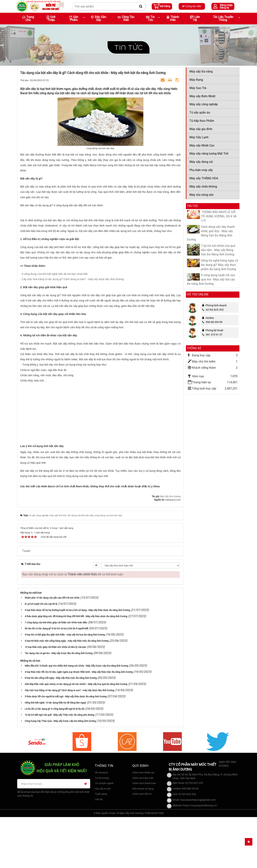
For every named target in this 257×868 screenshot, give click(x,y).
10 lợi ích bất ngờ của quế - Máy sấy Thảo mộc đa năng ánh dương (59, 766)
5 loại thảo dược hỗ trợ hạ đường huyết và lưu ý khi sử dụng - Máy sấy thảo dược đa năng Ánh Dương (77, 661)
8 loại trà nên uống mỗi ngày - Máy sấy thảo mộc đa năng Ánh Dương (61, 729)
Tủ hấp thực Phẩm (202, 121)
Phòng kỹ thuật (214, 330)
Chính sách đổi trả (142, 845)
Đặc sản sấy (98, 18)
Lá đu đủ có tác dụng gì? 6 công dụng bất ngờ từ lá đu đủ (55, 760)
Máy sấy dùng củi (201, 162)
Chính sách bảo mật (143, 829)
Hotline (210, 318)
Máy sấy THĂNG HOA (204, 178)
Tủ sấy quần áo (200, 113)
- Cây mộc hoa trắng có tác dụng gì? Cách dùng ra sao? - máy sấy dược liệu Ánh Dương (72, 330)
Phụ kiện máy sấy (201, 170)
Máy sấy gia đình (201, 129)
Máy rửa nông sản (202, 195)
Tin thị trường (102, 829)
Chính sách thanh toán (144, 834)
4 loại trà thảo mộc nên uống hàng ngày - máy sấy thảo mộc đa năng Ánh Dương (67, 692)
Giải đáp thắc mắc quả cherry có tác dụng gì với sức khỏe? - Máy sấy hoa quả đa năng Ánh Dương (76, 735)
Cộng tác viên (192, 6)
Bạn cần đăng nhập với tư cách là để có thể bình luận (73, 625)
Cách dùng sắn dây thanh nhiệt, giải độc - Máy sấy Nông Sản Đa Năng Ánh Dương (211, 233)
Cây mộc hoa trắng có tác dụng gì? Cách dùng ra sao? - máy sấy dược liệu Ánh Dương (69, 741)
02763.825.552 (213, 310)
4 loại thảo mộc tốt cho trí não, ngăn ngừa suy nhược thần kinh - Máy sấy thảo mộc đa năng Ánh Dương (79, 723)
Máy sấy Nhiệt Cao (202, 145)
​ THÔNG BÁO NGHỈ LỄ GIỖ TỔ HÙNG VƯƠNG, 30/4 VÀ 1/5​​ (219, 216)
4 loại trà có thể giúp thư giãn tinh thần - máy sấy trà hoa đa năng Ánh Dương (65, 686)
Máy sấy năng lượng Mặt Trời (209, 154)
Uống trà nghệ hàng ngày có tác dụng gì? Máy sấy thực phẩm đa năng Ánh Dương (219, 265)
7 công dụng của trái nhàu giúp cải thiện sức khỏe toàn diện (56, 673)
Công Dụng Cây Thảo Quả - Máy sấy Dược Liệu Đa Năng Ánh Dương (60, 772)
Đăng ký (224, 8)
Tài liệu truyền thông (223, 18)
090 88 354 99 (212, 322)
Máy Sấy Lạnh (199, 137)
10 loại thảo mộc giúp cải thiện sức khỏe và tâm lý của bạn (55, 698)
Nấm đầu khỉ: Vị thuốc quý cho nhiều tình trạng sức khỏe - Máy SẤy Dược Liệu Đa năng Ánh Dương (76, 717)
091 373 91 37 (212, 335)
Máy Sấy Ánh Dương (170, 547)
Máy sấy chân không (203, 187)
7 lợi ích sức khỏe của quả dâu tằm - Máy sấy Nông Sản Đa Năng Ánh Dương (218, 250)
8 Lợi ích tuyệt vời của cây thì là (41, 655)
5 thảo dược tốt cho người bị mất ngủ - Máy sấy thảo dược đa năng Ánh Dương (66, 748)
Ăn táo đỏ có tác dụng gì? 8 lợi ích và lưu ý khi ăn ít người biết (56, 680)
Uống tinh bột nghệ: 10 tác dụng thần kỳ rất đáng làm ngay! (55, 754)
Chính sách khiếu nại (143, 824)
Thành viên (173, 18)
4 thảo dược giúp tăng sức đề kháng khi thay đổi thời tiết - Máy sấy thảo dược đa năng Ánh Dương (76, 667)
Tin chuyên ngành (104, 834)
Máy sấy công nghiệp (204, 104)
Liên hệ (195, 18)
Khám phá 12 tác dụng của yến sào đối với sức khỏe (52, 649)
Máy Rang (196, 80)
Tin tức (128, 47)
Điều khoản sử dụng (143, 840)
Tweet (26, 602)
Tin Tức (150, 18)
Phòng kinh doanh (216, 305)
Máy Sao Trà (198, 88)
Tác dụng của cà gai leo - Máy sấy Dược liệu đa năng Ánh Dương (59, 704)
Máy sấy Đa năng (201, 71)
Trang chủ (28, 18)
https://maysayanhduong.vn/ (200, 856)
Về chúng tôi (101, 824)
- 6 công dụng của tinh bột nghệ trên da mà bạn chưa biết (54, 325)
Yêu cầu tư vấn (103, 840)
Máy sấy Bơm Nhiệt (202, 96)
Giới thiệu (51, 18)
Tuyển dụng (101, 845)
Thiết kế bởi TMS (154, 864)
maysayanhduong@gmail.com (198, 851)
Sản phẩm (74, 18)
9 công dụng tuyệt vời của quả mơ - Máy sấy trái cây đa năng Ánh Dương (211, 279)
